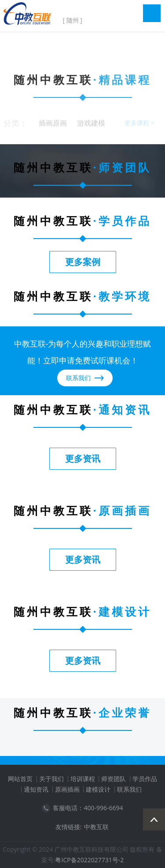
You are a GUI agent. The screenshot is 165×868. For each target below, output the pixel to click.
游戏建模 (91, 125)
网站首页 (20, 779)
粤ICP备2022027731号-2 (89, 860)
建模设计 (98, 789)
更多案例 (83, 262)
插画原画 (53, 125)
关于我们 (51, 779)
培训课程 (83, 779)
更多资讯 (83, 458)
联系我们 (129, 789)
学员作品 (145, 779)
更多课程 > (139, 125)
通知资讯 (36, 789)
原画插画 (67, 789)
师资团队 (114, 779)
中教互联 (96, 827)
